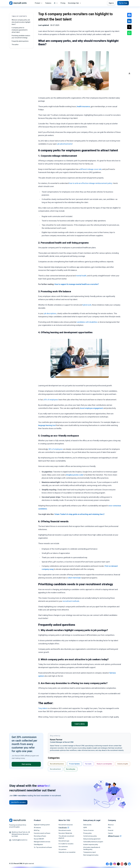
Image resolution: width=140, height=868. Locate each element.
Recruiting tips (71, 769)
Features (48, 3)
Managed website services (42, 842)
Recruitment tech (55, 769)
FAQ (109, 828)
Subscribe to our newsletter (67, 852)
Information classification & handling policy (92, 848)
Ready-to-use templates (104, 764)
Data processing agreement (92, 839)
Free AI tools (64, 828)
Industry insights (123, 764)
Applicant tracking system (42, 825)
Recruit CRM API (39, 839)
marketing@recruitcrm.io (20, 840)
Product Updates (74, 764)
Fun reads (88, 764)
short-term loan (74, 578)
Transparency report (90, 852)
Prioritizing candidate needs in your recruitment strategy (21, 37)
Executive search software (42, 833)
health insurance (83, 106)
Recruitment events (65, 830)
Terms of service (88, 830)
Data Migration (38, 845)
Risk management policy (91, 855)
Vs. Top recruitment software (43, 847)
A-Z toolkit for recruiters (66, 844)
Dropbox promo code (75, 475)
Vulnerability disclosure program (93, 842)
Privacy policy (87, 833)
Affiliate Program (115, 836)
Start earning (26, 764)
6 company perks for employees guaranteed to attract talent (20, 30)
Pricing (63, 3)
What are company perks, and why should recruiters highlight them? (21, 22)
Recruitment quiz (64, 841)
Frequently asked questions (20, 41)
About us (111, 825)
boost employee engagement (92, 408)
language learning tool (47, 425)
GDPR (85, 828)
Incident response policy (91, 845)
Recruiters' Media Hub (65, 833)
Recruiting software (40, 836)
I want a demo (80, 724)
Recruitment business (57, 764)
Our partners (63, 849)
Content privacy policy (90, 836)
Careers (110, 833)
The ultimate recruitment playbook (66, 837)
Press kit (111, 830)
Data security (87, 825)
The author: (15, 45)
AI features (37, 828)
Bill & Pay (37, 830)
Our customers (63, 847)
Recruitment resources (66, 825)
